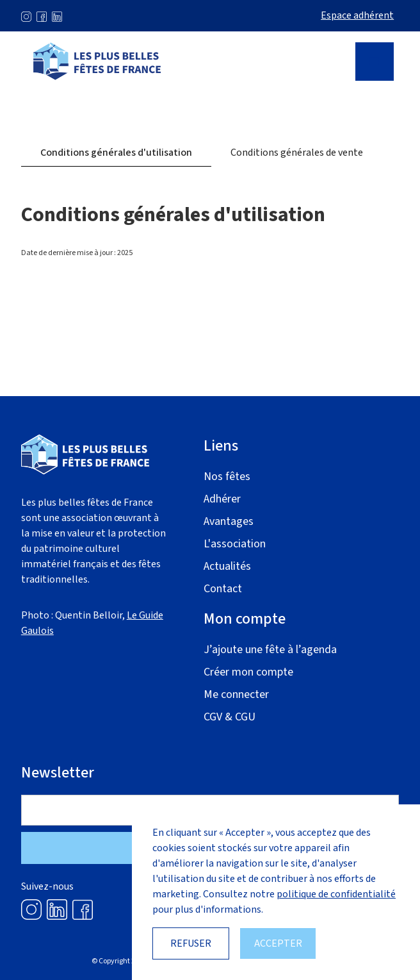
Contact (223, 589)
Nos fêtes (227, 477)
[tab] (116, 153)
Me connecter (236, 694)
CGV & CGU (230, 717)
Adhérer (222, 499)
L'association (235, 544)
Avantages (229, 521)
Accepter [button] (278, 943)
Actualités (227, 566)
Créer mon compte (248, 672)
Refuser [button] (191, 943)
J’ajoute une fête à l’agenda (270, 650)
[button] (375, 62)
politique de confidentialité (336, 894)
